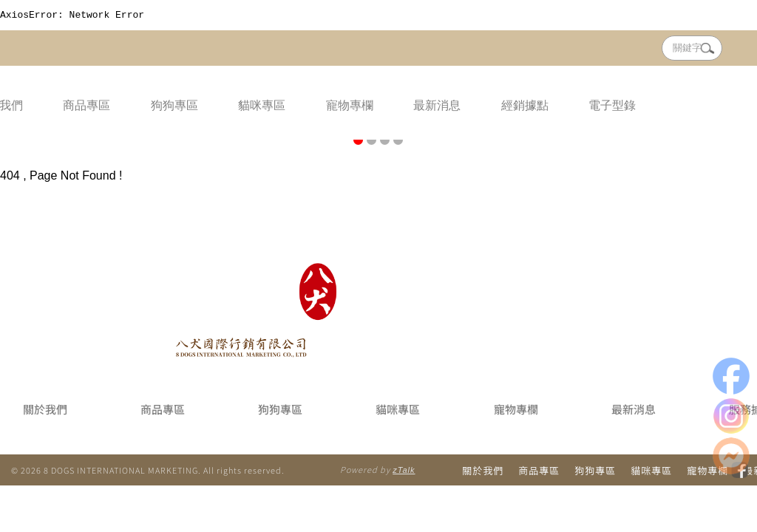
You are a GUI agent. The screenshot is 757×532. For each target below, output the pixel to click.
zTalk (404, 472)
